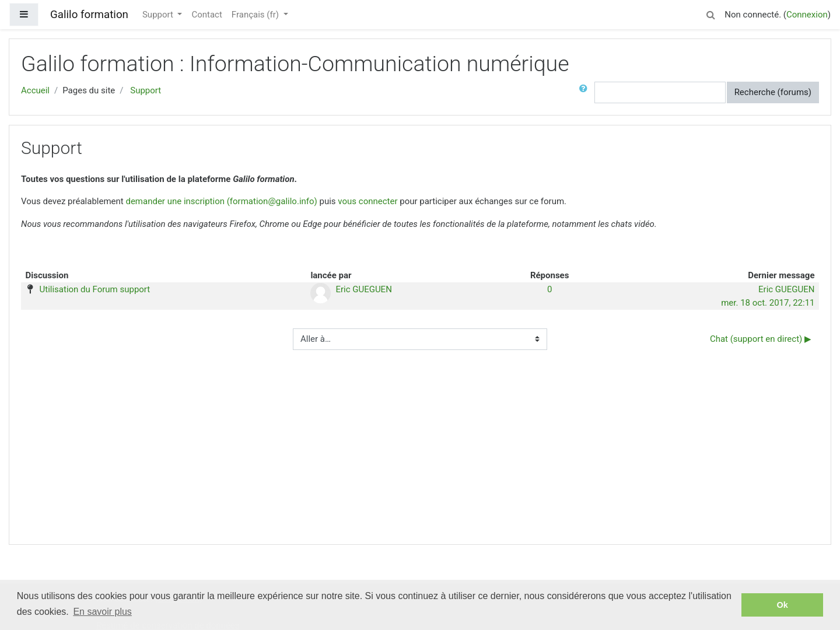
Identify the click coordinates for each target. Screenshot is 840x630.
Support (159, 15)
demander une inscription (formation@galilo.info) (221, 201)
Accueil (35, 90)
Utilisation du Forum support (95, 289)
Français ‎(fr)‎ (256, 15)
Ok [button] (783, 605)
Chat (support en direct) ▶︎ (761, 339)
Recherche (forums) (773, 92)
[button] (710, 13)
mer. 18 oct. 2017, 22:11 (768, 303)
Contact (206, 15)
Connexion (807, 15)
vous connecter (367, 201)
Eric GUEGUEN (363, 289)
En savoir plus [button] (102, 612)
